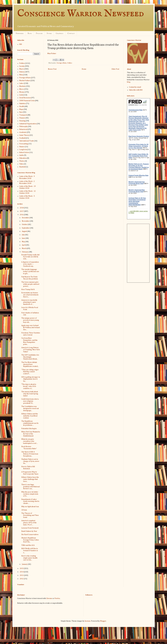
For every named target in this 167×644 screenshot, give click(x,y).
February (25, 252)
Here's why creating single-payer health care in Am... (29, 558)
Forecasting (24, 144)
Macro (22, 69)
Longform (23, 150)
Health (22, 106)
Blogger (103, 621)
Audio (21, 155)
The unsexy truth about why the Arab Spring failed (30, 394)
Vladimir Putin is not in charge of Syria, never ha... (30, 461)
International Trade (27, 141)
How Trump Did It (28, 289)
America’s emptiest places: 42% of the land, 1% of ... (29, 523)
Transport (23, 115)
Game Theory (24, 135)
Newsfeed (20, 33)
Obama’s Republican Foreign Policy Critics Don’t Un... (30, 540)
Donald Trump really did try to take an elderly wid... (30, 257)
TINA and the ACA (28, 545)
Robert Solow (24, 152)
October (25, 224)
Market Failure (25, 81)
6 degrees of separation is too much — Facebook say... (30, 264)
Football (22, 138)
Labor (21, 83)
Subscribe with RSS (136, 90)
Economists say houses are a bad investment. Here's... (30, 295)
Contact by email (135, 87)
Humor (22, 147)
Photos (22, 161)
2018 (22, 208)
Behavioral (23, 129)
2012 (22, 579)
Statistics (22, 104)
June (24, 238)
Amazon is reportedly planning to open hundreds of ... (29, 302)
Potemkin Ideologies (29, 429)
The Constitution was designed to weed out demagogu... (30, 409)
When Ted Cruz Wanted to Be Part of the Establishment (31, 434)
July (23, 235)
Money (22, 92)
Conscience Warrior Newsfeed (81, 14)
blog (129, 82)
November (26, 221)
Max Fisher (52, 53)
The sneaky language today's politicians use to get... (30, 271)
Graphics (60, 33)
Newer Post (52, 69)
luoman (88, 621)
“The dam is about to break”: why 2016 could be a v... (29, 386)
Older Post (115, 69)
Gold (21, 95)
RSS (21, 44)
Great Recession (25, 98)
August (24, 231)
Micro (21, 89)
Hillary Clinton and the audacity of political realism (30, 416)
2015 (22, 568)
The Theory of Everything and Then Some (30, 515)
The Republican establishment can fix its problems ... (30, 423)
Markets (22, 86)
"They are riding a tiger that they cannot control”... (30, 372)
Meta (21, 75)
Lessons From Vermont (30, 528)
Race (21, 112)
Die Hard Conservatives (30, 535)
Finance (22, 118)
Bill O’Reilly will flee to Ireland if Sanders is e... (30, 551)
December (26, 218)
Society (22, 66)
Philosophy (23, 127)
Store (49, 33)
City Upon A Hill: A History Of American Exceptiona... (30, 454)
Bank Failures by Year (29, 531)
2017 (22, 211)
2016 (22, 215)
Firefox (57, 598)
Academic (23, 132)
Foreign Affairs (62, 63)
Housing (22, 121)
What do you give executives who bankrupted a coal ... (29, 441)
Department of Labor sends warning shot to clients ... (30, 501)
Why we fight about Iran (30, 507)
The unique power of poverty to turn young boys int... (30, 320)
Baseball (22, 167)
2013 (22, 575)
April (24, 245)
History (22, 72)
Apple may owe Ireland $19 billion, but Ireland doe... (31, 328)
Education (23, 158)
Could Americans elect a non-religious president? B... (30, 401)
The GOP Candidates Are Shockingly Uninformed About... (30, 357)
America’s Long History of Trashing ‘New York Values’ (31, 350)
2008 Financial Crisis (27, 101)
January (25, 564)
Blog (30, 33)
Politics (70, 63)
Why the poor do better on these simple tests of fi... (30, 494)
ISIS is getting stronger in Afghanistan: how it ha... (31, 379)
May (24, 242)
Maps (21, 109)
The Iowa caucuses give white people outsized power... (30, 284)
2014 (22, 572)
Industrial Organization (28, 124)
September (26, 228)
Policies (39, 33)
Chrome (49, 598)
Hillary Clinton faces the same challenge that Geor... (30, 479)
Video (21, 164)
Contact (71, 33)
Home (84, 69)
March (24, 248)
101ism (24, 510)
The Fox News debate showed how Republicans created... (30, 364)
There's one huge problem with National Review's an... (31, 487)
